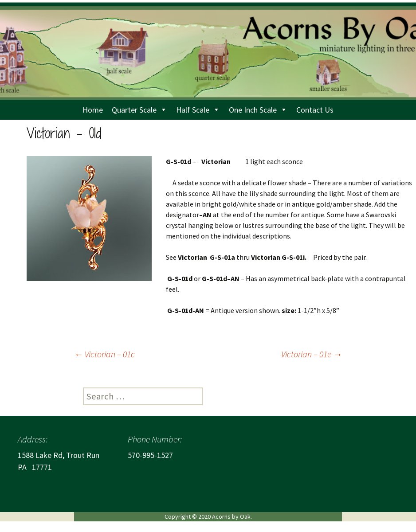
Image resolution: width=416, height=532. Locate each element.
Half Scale (198, 110)
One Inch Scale (258, 110)
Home (93, 110)
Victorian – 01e (312, 354)
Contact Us (315, 110)
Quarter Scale (139, 110)
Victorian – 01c (104, 354)
